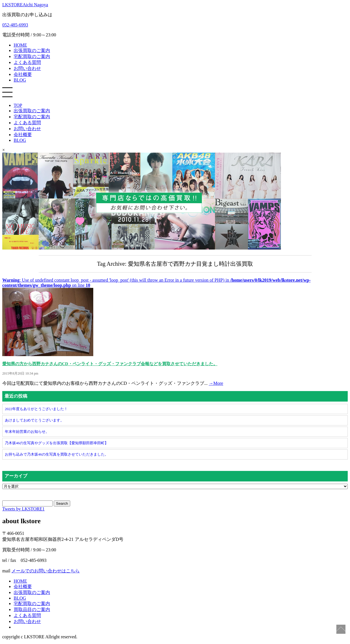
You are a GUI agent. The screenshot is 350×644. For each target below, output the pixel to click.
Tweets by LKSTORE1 (23, 509)
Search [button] (62, 503)
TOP (18, 105)
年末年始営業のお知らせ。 (27, 432)
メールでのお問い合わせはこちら (45, 571)
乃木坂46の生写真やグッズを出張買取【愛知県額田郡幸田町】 (57, 443)
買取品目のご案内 (32, 609)
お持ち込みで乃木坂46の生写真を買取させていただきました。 (57, 454)
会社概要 (23, 74)
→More (216, 383)
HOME (20, 45)
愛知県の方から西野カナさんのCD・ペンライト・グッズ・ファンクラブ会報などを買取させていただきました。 (110, 364)
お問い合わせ (27, 68)
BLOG (20, 80)
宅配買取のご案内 (32, 56)
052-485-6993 (15, 25)
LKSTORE (25, 5)
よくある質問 (27, 62)
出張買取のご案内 (32, 50)
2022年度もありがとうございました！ (36, 409)
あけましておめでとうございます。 (34, 420)
